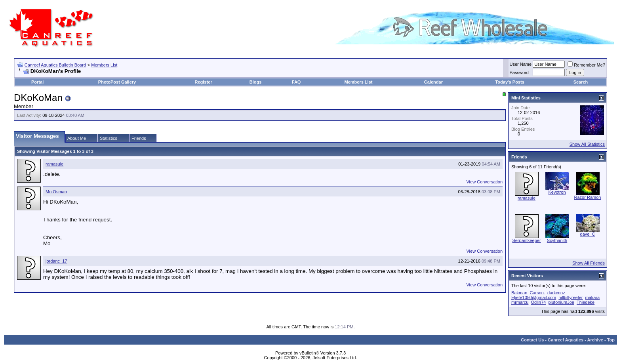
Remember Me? (586, 65)
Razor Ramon (588, 197)
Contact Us (532, 340)
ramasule (54, 164)
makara (593, 297)
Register (204, 82)
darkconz (556, 293)
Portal (37, 82)
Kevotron (557, 192)
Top (611, 340)
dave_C (588, 234)
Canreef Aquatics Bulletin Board (55, 65)
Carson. (537, 293)
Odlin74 (538, 302)
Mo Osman (56, 192)
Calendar (433, 82)
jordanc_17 (56, 261)
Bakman (519, 293)
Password (519, 72)
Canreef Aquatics (566, 340)
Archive (595, 340)
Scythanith (557, 240)
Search (581, 82)
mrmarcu (520, 302)
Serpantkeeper (526, 240)
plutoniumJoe (561, 302)
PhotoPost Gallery (117, 82)
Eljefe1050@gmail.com (534, 297)
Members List (104, 65)
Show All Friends (589, 263)
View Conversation (484, 182)
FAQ (296, 82)
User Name (521, 64)
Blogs (256, 82)
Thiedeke (586, 302)
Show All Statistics (587, 144)
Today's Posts (510, 82)
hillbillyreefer (571, 297)
